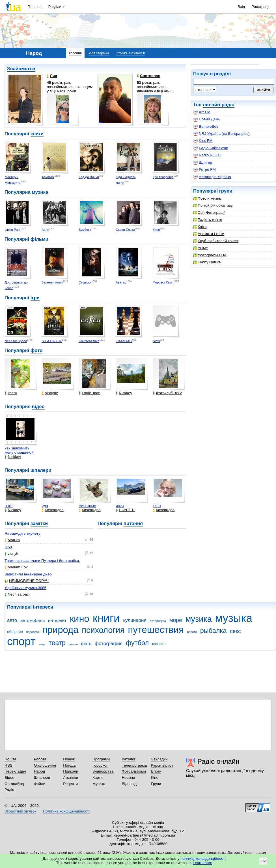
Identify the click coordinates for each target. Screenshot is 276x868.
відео (38, 407)
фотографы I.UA (210, 255)
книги (37, 134)
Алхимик (48, 177)
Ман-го (12, 540)
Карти (98, 778)
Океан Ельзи (125, 230)
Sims (156, 341)
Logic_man (90, 393)
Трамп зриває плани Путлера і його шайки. (42, 561)
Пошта (10, 759)
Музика (99, 784)
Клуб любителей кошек (216, 241)
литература (158, 621)
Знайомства (21, 69)
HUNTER (125, 510)
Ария (45, 230)
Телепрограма (134, 765)
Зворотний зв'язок (20, 811)
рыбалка (214, 631)
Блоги (156, 771)
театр (57, 643)
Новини (129, 778)
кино (157, 506)
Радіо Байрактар (211, 148)
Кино (156, 230)
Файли (40, 784)
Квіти (200, 227)
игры (120, 506)
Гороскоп (100, 765)
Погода (69, 765)
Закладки (159, 759)
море (175, 620)
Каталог (129, 759)
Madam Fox (16, 567)
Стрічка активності (130, 53)
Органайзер (15, 784)
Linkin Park (12, 230)
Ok (263, 861)
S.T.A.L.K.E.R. (52, 341)
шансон (159, 644)
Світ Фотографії (209, 213)
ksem (11, 393)
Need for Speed (16, 341)
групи (226, 191)
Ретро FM (204, 170)
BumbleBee (206, 127)
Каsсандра (52, 510)
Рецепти (70, 784)
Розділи (55, 7)
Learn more (203, 863)
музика (40, 192)
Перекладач (15, 771)
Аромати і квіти (209, 234)
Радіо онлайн (218, 761)
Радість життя (208, 220)
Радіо (9, 790)
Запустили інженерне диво (28, 574)
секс (235, 631)
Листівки (71, 778)
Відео (9, 778)
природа (61, 630)
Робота (40, 759)
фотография (109, 644)
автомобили (33, 620)
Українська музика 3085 (25, 588)
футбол (137, 643)
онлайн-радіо (219, 105)
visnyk (11, 554)
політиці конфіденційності (203, 859)
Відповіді (130, 784)
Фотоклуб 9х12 (167, 393)
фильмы (73, 644)
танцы (42, 644)
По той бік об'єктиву (213, 205)
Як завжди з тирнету (22, 533)
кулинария (135, 620)
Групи (156, 784)
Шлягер (203, 163)
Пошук (69, 759)
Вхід (241, 7)
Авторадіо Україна (212, 177)
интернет (57, 620)
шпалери (41, 470)
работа (192, 632)
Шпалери (42, 778)
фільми (39, 239)
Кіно (155, 778)
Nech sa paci (17, 594)
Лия (52, 76)
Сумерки (85, 282)
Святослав (149, 76)
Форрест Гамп (163, 282)
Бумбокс (85, 230)
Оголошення (45, 765)
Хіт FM (202, 112)
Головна (35, 7)
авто (8, 506)
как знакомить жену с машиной (19, 450)
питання (133, 523)
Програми (101, 759)
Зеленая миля (52, 282)
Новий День (206, 119)
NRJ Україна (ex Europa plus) (221, 134)
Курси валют (162, 765)
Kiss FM (203, 141)
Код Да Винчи (89, 177)
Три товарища (163, 177)
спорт (21, 641)
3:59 (8, 547)
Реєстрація (261, 7)
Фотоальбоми (134, 771)
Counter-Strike (89, 341)
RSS (8, 765)
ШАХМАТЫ (124, 341)
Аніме (200, 248)
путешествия (156, 630)
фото (37, 350)
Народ (40, 771)
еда (45, 506)
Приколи (71, 771)
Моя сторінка (99, 53)
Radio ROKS (207, 155)
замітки (39, 523)
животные (87, 506)
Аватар (121, 282)
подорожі (33, 632)
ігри (35, 298)
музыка (234, 618)
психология (103, 630)
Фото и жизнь (207, 198)
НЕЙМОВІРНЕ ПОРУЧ (27, 581)
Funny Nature (207, 262)
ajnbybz (50, 393)
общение (15, 632)
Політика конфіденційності (66, 811)
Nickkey (124, 393)
